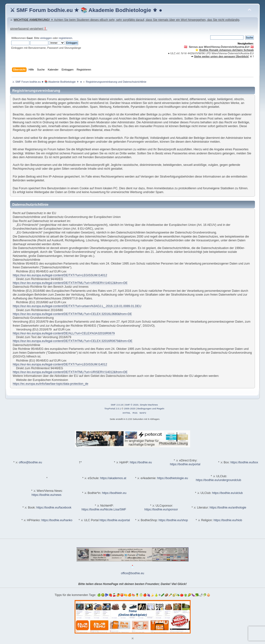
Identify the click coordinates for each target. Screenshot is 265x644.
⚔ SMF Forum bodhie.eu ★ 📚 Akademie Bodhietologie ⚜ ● (86, 10)
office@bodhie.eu (30, 462)
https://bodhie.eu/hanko (57, 520)
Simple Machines (149, 405)
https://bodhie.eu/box (244, 462)
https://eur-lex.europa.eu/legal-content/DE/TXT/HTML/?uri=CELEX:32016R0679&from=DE (72, 341)
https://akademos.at (113, 478)
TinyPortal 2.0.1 (113, 409)
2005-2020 (130, 409)
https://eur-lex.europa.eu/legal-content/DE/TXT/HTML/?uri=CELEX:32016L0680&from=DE (72, 314)
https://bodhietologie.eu (173, 478)
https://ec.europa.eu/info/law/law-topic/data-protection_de (50, 384)
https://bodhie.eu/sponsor (161, 509)
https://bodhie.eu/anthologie (228, 508)
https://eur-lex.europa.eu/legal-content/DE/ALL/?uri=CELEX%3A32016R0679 (64, 333)
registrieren (66, 38)
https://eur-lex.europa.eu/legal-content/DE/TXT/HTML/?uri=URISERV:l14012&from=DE (70, 283)
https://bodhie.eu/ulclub (227, 493)
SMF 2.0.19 (117, 405)
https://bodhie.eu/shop (173, 520)
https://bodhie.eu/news (47, 495)
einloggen (46, 38)
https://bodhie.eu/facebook (54, 508)
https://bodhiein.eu (114, 493)
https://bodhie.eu (141, 462)
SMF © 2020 (132, 405)
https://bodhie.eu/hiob (228, 520)
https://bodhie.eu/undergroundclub (218, 480)
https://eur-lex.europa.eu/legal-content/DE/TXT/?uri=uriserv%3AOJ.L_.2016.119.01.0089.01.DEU (77, 306)
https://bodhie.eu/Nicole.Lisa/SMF (104, 509)
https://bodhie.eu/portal (185, 464)
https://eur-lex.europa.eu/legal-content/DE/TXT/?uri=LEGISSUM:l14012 (60, 275)
